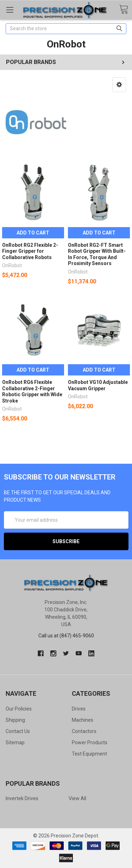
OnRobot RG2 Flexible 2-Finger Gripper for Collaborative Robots (30, 251)
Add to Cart (33, 233)
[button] (119, 85)
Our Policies (19, 709)
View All (77, 798)
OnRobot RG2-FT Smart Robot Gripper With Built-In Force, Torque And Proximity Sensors (97, 254)
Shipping (15, 720)
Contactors (84, 731)
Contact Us (18, 731)
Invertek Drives (22, 798)
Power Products (90, 742)
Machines (83, 720)
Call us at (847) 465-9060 (66, 636)
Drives (79, 709)
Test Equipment (89, 754)
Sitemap (15, 742)
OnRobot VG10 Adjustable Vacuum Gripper (98, 385)
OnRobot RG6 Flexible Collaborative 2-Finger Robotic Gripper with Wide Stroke (32, 391)
